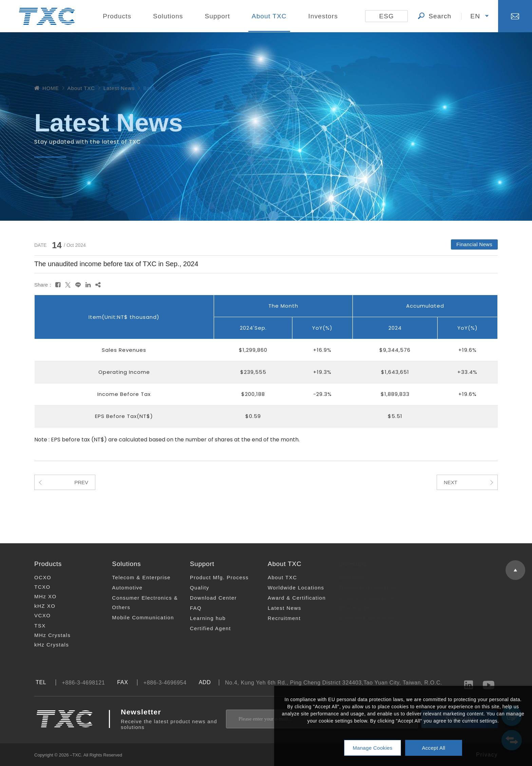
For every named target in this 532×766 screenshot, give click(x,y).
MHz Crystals (48, 635)
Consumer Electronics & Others (140, 603)
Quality (193, 588)
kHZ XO (40, 606)
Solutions (168, 16)
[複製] (98, 285)
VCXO (38, 615)
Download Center (207, 598)
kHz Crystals (47, 645)
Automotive (122, 588)
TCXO (38, 587)
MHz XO (41, 596)
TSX (35, 626)
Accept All (433, 748)
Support (217, 16)
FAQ (189, 608)
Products (117, 16)
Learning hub (201, 618)
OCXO (38, 577)
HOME (47, 88)
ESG (386, 16)
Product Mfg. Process (213, 577)
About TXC (269, 16)
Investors (323, 16)
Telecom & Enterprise (136, 577)
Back (149, 88)
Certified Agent (204, 628)
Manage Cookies (372, 748)
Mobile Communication (138, 617)
